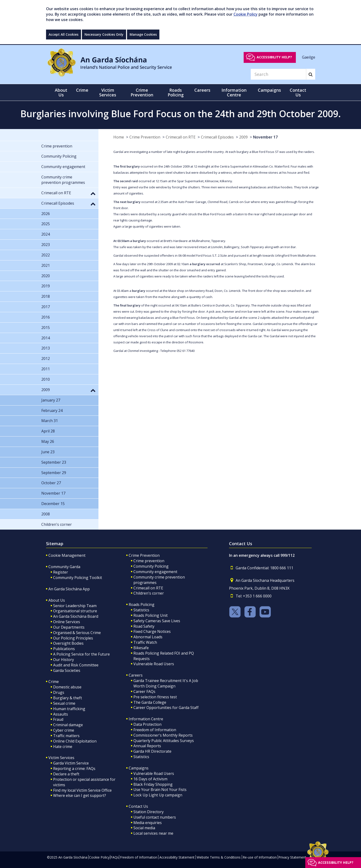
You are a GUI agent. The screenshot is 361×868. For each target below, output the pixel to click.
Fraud (58, 719)
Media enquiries (148, 823)
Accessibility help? (274, 57)
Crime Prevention (145, 137)
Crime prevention (149, 561)
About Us (57, 600)
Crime (54, 682)
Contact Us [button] (298, 92)
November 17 (265, 137)
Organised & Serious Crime (77, 633)
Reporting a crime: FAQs (74, 769)
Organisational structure (75, 611)
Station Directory (149, 812)
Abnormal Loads (148, 637)
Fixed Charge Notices (152, 631)
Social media (144, 828)
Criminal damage (68, 725)
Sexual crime (64, 703)
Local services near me (153, 833)
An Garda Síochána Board (76, 616)
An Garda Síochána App (69, 589)
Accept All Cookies (64, 34)
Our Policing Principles (73, 638)
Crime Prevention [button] (142, 92)
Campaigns (139, 768)
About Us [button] (61, 92)
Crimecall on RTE (181, 137)
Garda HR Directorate (152, 751)
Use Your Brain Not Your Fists (160, 790)
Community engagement (155, 572)
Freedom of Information (155, 730)
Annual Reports (147, 746)
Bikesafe (141, 648)
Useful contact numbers (155, 817)
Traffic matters (66, 736)
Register (61, 572)
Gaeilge (309, 57)
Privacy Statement (292, 857)
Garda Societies (67, 670)
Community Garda (64, 567)
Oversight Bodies (68, 643)
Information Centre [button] (234, 92)
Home (119, 137)
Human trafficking (69, 709)
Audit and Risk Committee (76, 665)
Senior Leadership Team (75, 606)
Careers (136, 675)
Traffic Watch (145, 642)
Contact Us (138, 806)
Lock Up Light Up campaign (158, 795)
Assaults (61, 714)
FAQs (115, 857)
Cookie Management (67, 555)
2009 (243, 137)
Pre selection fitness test (155, 697)
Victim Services (61, 758)
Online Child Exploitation (75, 741)
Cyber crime (64, 730)
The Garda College (150, 702)
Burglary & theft (68, 698)
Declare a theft (66, 774)
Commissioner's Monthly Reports (163, 735)
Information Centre (146, 719)
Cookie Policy (246, 14)
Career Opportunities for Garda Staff (166, 708)
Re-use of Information (260, 857)
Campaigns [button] (269, 90)
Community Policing (151, 566)
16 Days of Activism (150, 779)
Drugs (59, 692)
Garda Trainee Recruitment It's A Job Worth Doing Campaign (166, 683)
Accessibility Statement (177, 857)
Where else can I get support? (80, 795)
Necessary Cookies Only (104, 34)
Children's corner (149, 593)
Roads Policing (142, 605)
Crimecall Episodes (217, 137)
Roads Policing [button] (176, 92)
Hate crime (63, 747)
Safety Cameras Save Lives (157, 621)
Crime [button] (82, 90)
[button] (93, 193)
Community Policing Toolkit (78, 578)
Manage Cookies (143, 34)
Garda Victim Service (71, 763)
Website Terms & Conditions (219, 857)
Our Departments (69, 627)
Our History (64, 660)
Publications (64, 649)
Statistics (141, 610)
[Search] (278, 74)
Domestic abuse (67, 687)
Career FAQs (144, 691)
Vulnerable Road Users (154, 664)
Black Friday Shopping (153, 784)
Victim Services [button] (108, 92)
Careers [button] (202, 90)
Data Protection (147, 724)
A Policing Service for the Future (81, 654)
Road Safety (144, 626)
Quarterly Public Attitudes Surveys (164, 741)
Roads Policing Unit (151, 615)
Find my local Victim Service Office (82, 790)
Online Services (67, 622)
